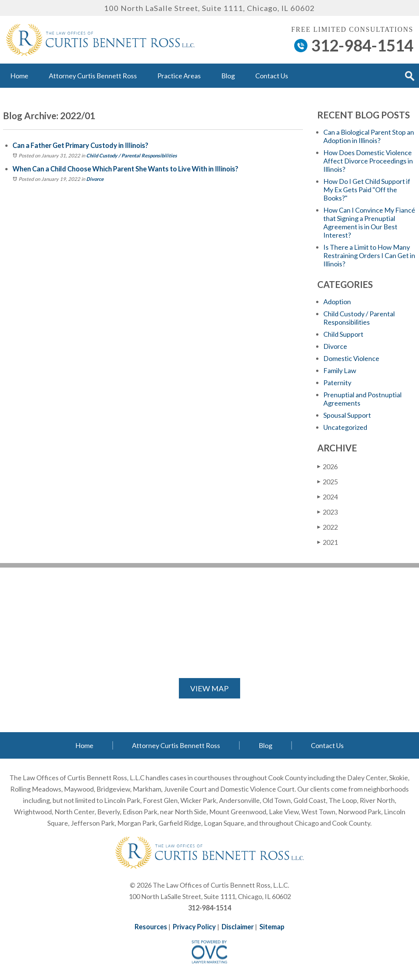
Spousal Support (347, 415)
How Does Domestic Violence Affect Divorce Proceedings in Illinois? (368, 161)
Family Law (340, 370)
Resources (151, 927)
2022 (327, 527)
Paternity (337, 383)
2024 (327, 497)
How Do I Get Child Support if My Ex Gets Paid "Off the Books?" (367, 190)
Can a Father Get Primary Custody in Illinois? (80, 145)
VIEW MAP (209, 688)
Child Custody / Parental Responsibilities (132, 156)
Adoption (337, 302)
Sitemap (272, 927)
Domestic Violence (351, 358)
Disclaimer (238, 927)
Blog (228, 76)
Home (19, 76)
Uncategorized (345, 427)
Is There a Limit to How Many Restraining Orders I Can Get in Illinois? (369, 255)
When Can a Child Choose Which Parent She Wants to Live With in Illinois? (125, 169)
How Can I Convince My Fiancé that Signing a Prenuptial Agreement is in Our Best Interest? (369, 222)
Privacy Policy (194, 927)
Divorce (95, 179)
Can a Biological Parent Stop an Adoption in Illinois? (369, 136)
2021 (327, 542)
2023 (327, 512)
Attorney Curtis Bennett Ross (93, 76)
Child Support (343, 334)
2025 (327, 481)
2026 (327, 466)
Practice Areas (179, 76)
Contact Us (272, 76)
